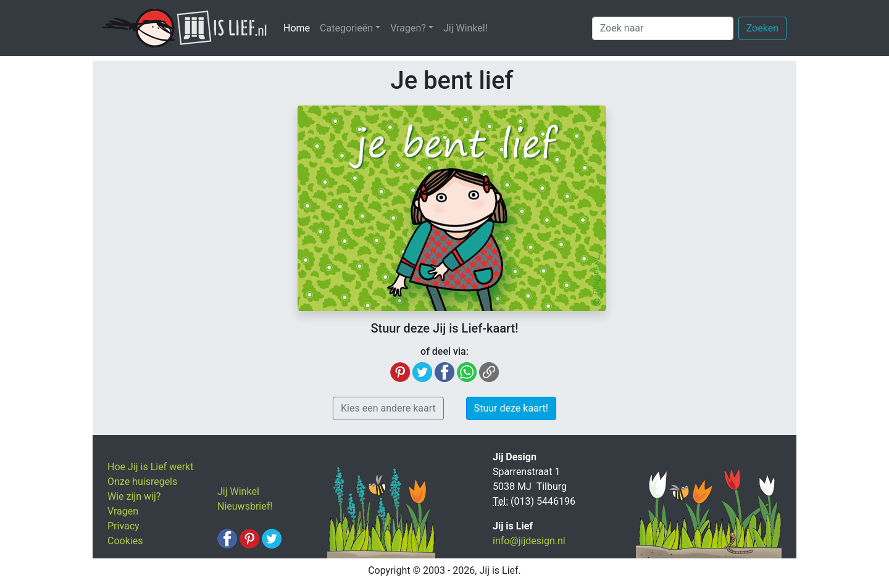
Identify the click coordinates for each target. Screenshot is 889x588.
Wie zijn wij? (134, 496)
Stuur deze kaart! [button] (511, 408)
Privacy (123, 526)
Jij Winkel (238, 491)
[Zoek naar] (663, 28)
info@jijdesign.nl (529, 541)
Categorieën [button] (346, 28)
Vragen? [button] (408, 28)
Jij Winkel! (465, 28)
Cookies (125, 541)
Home (299, 27)
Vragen (123, 511)
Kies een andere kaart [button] (388, 408)
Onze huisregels (142, 482)
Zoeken (762, 28)
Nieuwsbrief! (245, 506)
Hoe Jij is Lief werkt (150, 467)
